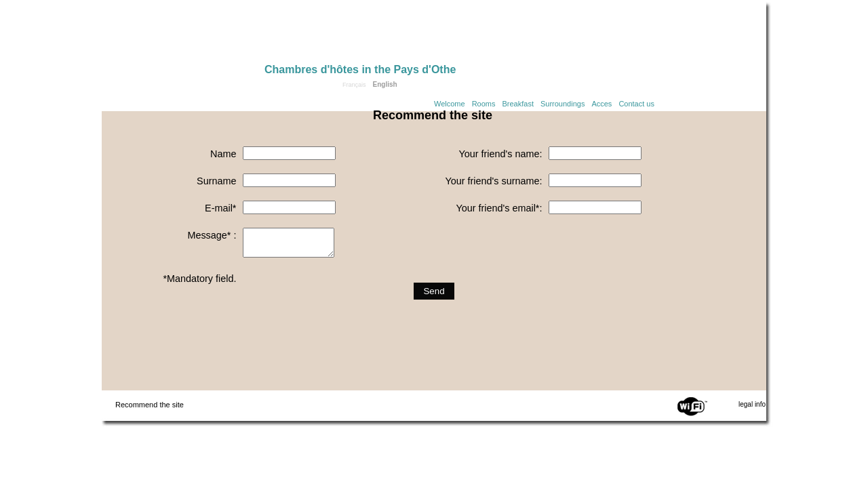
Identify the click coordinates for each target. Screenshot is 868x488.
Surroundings (563, 104)
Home (183, 35)
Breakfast (518, 104)
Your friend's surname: (493, 181)
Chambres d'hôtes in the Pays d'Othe (360, 69)
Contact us (636, 104)
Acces (601, 104)
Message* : (212, 235)
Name (223, 154)
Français (354, 85)
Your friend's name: (500, 154)
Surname (216, 181)
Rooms (484, 104)
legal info (752, 404)
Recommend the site (150, 405)
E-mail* (220, 208)
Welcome (450, 104)
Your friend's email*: (499, 208)
